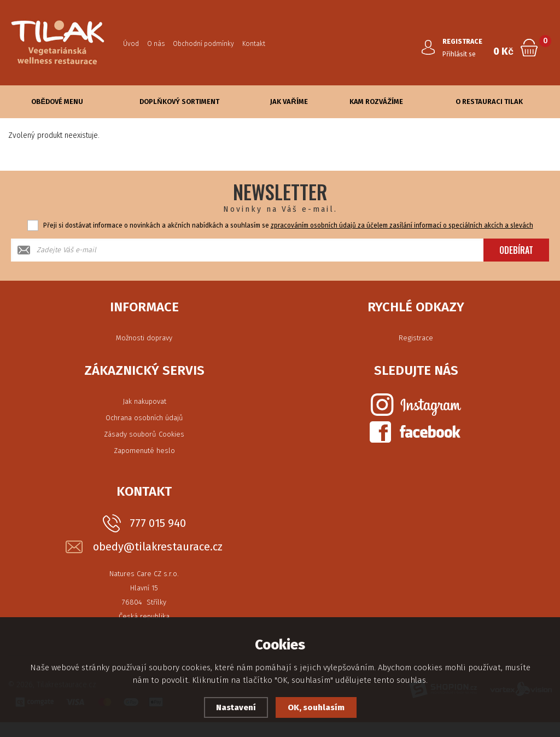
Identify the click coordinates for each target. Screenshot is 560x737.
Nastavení (236, 707)
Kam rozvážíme (376, 101)
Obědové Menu (57, 101)
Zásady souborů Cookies (144, 434)
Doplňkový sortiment (179, 101)
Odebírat (516, 250)
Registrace (416, 338)
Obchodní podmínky (203, 44)
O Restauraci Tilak (489, 101)
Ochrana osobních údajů (144, 418)
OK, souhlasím (316, 707)
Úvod (131, 44)
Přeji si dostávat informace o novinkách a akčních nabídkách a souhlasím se (288, 225)
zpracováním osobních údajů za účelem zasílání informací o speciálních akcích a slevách (402, 225)
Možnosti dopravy (144, 338)
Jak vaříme (289, 101)
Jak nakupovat (144, 401)
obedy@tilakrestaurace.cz (158, 547)
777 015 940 (158, 523)
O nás (156, 44)
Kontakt (254, 44)
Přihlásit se (459, 54)
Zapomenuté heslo (144, 451)
